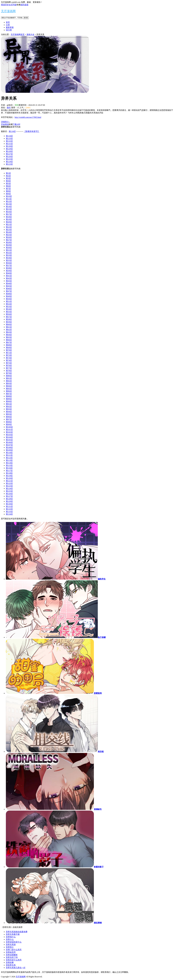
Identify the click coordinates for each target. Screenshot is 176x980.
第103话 (9, 435)
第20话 (9, 222)
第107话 (9, 445)
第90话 (9, 401)
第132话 (9, 141)
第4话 (8, 181)
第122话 (9, 483)
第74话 (9, 360)
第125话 (9, 159)
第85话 (9, 388)
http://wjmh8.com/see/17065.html (28, 117)
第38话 (9, 268)
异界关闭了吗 (12, 957)
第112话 (9, 458)
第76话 (9, 365)
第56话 (9, 314)
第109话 (9, 450)
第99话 (9, 424)
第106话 (9, 442)
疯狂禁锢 (98, 923)
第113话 (9, 460)
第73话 (9, 358)
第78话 (9, 371)
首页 (8, 22)
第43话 (9, 281)
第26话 (9, 237)
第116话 (9, 468)
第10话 (9, 196)
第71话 (9, 353)
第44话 (9, 283)
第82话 (9, 381)
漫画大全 (30, 34)
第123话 (9, 164)
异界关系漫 (11, 945)
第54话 (9, 309)
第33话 (9, 255)
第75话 (9, 363)
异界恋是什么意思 (14, 960)
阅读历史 (5, 5)
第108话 (9, 447)
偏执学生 (102, 579)
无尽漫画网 (8, 11)
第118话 (9, 473)
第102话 (9, 432)
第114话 (9, 463)
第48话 (9, 294)
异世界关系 (11, 965)
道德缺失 (98, 809)
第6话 (8, 186)
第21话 (9, 224)
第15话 (9, 209)
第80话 (9, 376)
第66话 (9, 340)
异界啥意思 (11, 952)
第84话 (9, 386)
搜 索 (26, 18)
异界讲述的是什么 (14, 942)
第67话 (9, 342)
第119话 (9, 476)
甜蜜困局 (98, 693)
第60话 (9, 324)
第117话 (9, 471)
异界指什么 (11, 937)
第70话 (9, 350)
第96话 (9, 417)
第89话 (9, 399)
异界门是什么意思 (14, 950)
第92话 (9, 406)
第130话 (9, 146)
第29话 (9, 245)
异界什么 (10, 939)
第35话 (9, 260)
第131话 (9, 144)
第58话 (9, 319)
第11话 (9, 199)
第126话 (9, 156)
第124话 (9, 162)
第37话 (9, 265)
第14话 (9, 206)
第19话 (9, 219)
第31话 (9, 250)
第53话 (9, 306)
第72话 (9, 355)
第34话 (9, 258)
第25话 (9, 235)
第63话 (9, 332)
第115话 (9, 465)
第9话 (8, 194)
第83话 (9, 383)
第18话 (9, 217)
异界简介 (10, 947)
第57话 (9, 317)
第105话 (9, 440)
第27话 (9, 240)
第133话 (9, 138)
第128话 (9, 151)
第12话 (9, 201)
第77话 (9, 368)
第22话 (9, 227)
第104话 (9, 437)
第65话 (9, 337)
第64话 (9, 335)
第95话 (9, 414)
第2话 (8, 176)
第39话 (9, 271)
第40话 (9, 273)
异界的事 (10, 962)
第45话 (9, 286)
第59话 (9, 322)
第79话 (9, 373)
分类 (8, 25)
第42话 (9, 278)
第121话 (9, 481)
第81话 (9, 378)
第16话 (9, 212)
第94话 (9, 412)
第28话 (9, 242)
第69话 (9, 347)
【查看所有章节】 (32, 131)
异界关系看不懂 (13, 934)
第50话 (9, 299)
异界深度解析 (12, 955)
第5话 (8, 183)
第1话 (8, 173)
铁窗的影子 (99, 867)
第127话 (9, 154)
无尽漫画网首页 (18, 34)
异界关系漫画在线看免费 (17, 932)
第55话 (9, 312)
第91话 (9, 404)
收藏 (19, 5)
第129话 (9, 149)
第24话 (9, 232)
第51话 (9, 301)
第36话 (9, 263)
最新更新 (10, 27)
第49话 (9, 296)
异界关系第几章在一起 (16, 968)
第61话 (9, 327)
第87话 (9, 394)
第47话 (9, 291)
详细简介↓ (5, 122)
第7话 (8, 189)
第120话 (9, 478)
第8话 (8, 191)
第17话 (9, 214)
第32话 (9, 253)
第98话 (9, 422)
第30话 (9, 248)
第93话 (9, 409)
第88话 (9, 396)
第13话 (9, 204)
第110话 (9, 453)
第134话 (12, 131)
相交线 (101, 752)
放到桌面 (24, 5)
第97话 (9, 419)
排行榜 (9, 30)
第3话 (8, 178)
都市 (9, 108)
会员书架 (13, 5)
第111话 (9, 455)
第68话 (9, 345)
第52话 (9, 304)
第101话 (9, 430)
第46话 (9, 289)
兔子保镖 (102, 637)
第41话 (9, 276)
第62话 (9, 330)
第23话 (9, 230)
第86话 (9, 391)
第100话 (9, 427)
